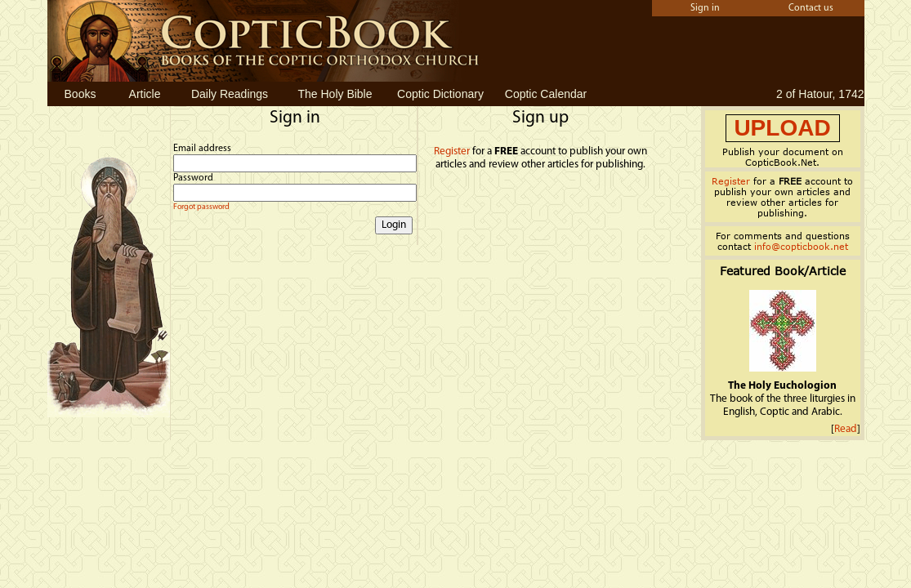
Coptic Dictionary (440, 94)
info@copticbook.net (801, 246)
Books (80, 94)
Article (145, 94)
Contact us (811, 8)
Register (452, 151)
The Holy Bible (335, 94)
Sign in (705, 8)
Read (846, 429)
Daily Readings (230, 94)
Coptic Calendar (546, 94)
